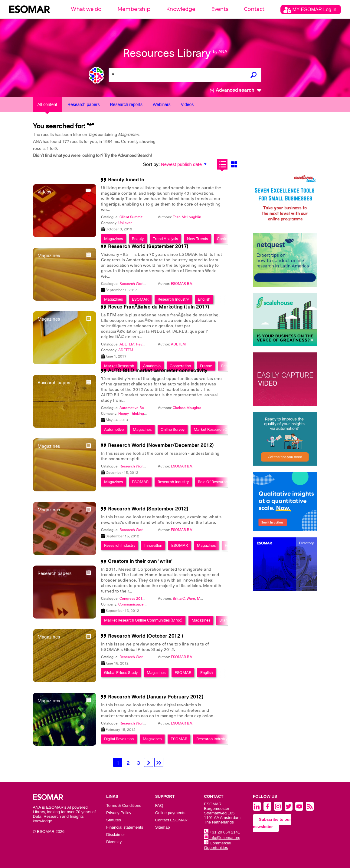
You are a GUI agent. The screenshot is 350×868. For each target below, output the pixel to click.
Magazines (113, 299)
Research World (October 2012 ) (146, 636)
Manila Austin (208, 599)
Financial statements (125, 827)
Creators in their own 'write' (140, 561)
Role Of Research (213, 482)
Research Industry (173, 299)
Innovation (153, 545)
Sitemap (163, 827)
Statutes (114, 820)
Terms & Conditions (124, 805)
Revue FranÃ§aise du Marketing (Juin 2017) (159, 307)
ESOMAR (140, 299)
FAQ (159, 805)
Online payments (170, 813)
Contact (254, 9)
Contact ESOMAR (171, 820)
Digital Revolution (119, 739)
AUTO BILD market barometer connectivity (158, 371)
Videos (187, 104)
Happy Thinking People (137, 414)
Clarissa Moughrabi (188, 408)
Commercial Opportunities (218, 845)
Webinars (162, 104)
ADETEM (178, 344)
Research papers (84, 104)
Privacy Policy (119, 813)
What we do (86, 9)
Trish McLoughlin (187, 217)
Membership (134, 9)
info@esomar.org (222, 838)
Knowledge (181, 9)
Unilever (125, 223)
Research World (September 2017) (148, 246)
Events (220, 9)
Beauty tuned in (126, 180)
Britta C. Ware (184, 599)
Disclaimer (116, 835)
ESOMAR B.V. (182, 284)
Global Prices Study (121, 673)
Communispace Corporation (141, 604)
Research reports (126, 104)
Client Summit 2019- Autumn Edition (149, 217)
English (204, 299)
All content (47, 104)
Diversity (114, 842)
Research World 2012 (137, 466)
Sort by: (151, 164)
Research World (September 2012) (148, 509)
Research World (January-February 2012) (156, 697)
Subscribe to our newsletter (272, 823)
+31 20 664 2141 (222, 832)
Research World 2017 (137, 284)
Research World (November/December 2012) (161, 445)
